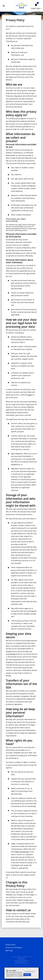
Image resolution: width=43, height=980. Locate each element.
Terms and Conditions (14, 948)
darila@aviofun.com (21, 958)
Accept (27, 975)
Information (30, 972)
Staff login (9, 951)
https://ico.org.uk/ (22, 852)
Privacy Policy (10, 945)
